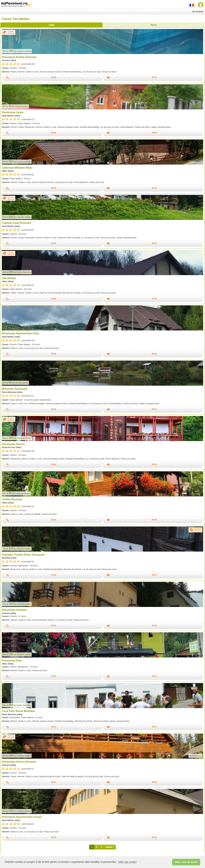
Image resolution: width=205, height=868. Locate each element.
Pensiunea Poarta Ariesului (19, 57)
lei (17, 51)
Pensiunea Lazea (13, 112)
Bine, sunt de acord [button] (186, 862)
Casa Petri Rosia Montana (18, 711)
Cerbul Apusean (12, 499)
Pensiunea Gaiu (12, 661)
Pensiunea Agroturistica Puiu (20, 333)
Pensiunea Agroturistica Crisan (22, 817)
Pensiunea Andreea (14, 610)
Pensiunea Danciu (13, 444)
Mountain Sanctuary (15, 389)
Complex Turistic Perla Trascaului (23, 555)
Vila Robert (9, 278)
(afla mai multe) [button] (127, 862)
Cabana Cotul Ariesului (16, 223)
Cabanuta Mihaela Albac (17, 168)
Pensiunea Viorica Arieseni (19, 762)
